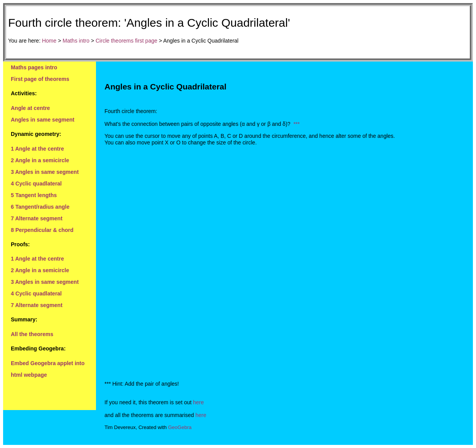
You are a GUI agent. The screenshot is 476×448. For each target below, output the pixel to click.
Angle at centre (30, 108)
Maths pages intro (34, 67)
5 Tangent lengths (34, 195)
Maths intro (76, 41)
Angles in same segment (43, 120)
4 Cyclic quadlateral (36, 184)
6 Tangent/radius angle (40, 207)
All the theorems (32, 334)
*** (296, 124)
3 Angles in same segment (45, 172)
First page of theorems (40, 79)
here (199, 402)
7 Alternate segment (37, 218)
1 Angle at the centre (37, 149)
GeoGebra (180, 427)
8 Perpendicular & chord (42, 230)
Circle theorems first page (127, 41)
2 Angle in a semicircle (40, 160)
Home (49, 41)
